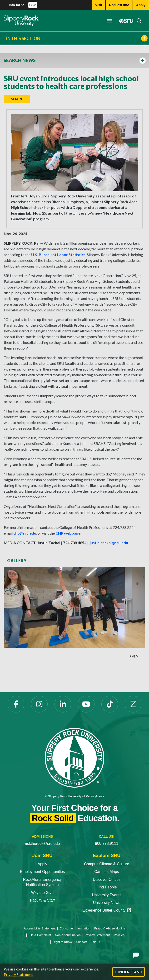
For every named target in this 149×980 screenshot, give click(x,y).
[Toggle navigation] (110, 21)
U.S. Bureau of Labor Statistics (58, 255)
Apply (42, 864)
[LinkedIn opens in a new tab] (63, 704)
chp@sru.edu (25, 533)
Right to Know (62, 942)
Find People (107, 887)
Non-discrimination (68, 935)
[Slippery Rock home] (21, 21)
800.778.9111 (107, 843)
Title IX (96, 942)
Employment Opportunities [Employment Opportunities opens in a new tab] (42, 872)
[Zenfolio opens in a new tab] (133, 704)
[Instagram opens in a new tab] (39, 704)
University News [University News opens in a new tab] (107, 903)
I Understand (129, 972)
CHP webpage (68, 533)
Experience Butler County (107, 910)
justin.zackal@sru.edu (109, 543)
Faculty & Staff (42, 900)
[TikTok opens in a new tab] (110, 704)
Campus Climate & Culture (107, 864)
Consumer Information (75, 928)
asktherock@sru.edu (42, 843)
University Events (107, 895)
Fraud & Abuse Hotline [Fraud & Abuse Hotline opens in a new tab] (110, 928)
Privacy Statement (18, 975)
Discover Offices (107, 879)
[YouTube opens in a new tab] (86, 704)
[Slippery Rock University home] (74, 757)
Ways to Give (42, 893)
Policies (119, 935)
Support (81, 942)
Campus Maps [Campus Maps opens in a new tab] (107, 872)
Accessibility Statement (40, 928)
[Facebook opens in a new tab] (16, 704)
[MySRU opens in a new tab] (125, 21)
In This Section (77, 38)
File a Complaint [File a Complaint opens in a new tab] (40, 935)
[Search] (138, 21)
